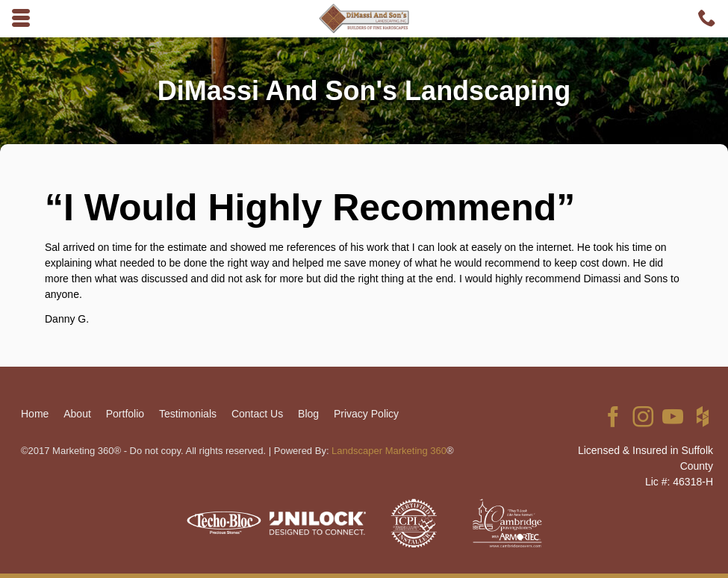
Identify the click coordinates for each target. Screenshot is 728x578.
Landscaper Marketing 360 (389, 451)
